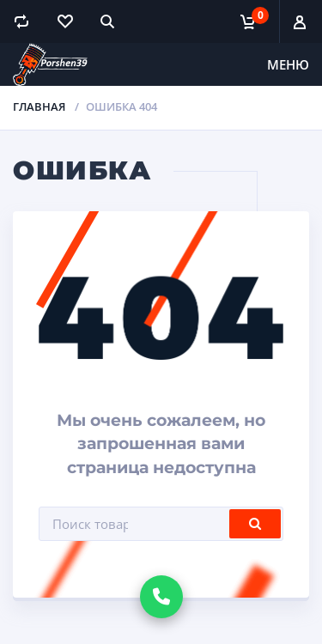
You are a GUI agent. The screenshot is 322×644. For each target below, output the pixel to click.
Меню (288, 64)
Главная (39, 106)
